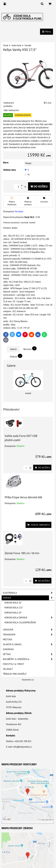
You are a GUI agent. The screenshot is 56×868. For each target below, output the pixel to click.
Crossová (29, 630)
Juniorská (8, 649)
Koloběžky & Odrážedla (29, 659)
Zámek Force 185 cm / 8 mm (22, 553)
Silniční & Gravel (29, 644)
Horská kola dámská (29, 618)
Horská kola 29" (13, 613)
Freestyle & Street (13, 664)
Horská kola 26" (13, 603)
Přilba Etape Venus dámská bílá (23, 497)
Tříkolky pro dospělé (15, 674)
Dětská (29, 654)
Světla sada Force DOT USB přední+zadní (21, 438)
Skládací (8, 669)
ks (27, 468)
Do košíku (39, 186)
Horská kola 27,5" (14, 608)
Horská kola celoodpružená (20, 622)
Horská (29, 598)
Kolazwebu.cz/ (28, 680)
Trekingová (29, 635)
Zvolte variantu (38, 525)
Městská (7, 639)
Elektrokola (29, 593)
